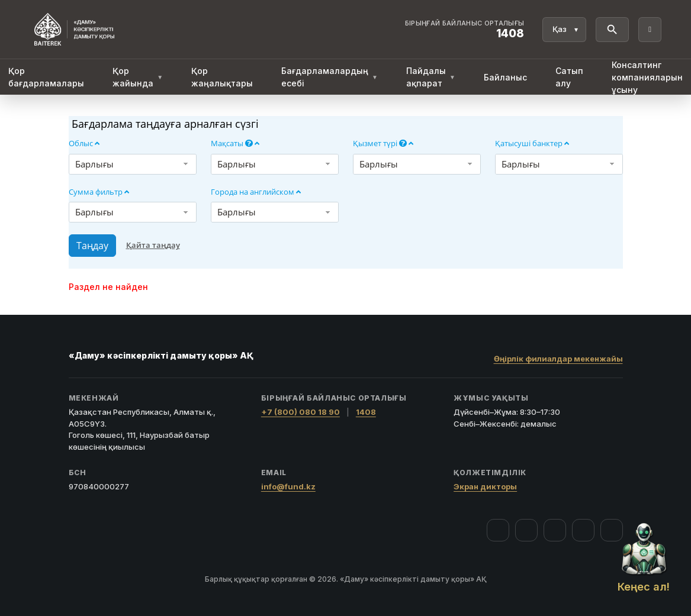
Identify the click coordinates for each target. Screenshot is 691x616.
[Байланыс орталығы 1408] (465, 30)
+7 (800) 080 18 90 (300, 412)
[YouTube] (555, 530)
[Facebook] (498, 530)
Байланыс (505, 77)
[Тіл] (564, 30)
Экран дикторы (485, 486)
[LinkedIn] (612, 530)
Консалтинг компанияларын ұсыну (647, 77)
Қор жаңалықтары (222, 77)
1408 (366, 412)
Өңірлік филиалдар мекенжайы (558, 359)
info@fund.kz (288, 486)
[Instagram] (526, 530)
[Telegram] (583, 530)
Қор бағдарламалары (46, 77)
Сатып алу (569, 77)
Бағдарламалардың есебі (330, 77)
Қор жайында (138, 77)
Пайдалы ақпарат (431, 77)
